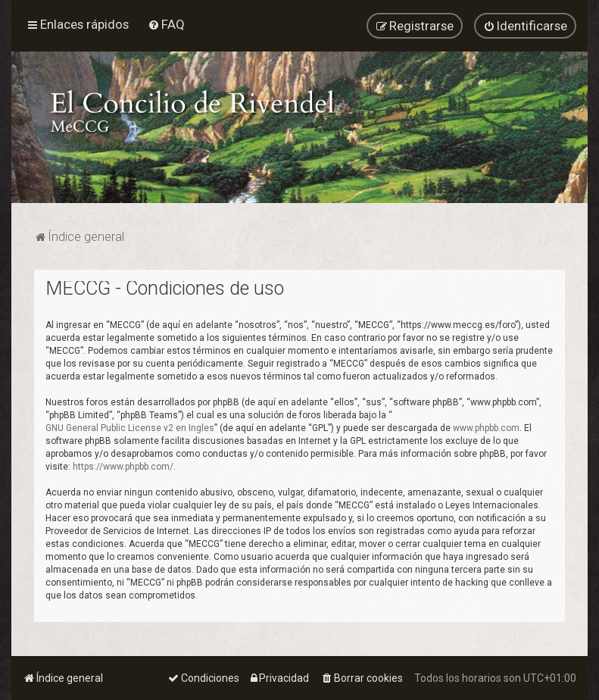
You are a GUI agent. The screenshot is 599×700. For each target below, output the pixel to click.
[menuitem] (166, 24)
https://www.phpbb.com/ (123, 466)
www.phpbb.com (486, 427)
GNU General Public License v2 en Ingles (130, 427)
